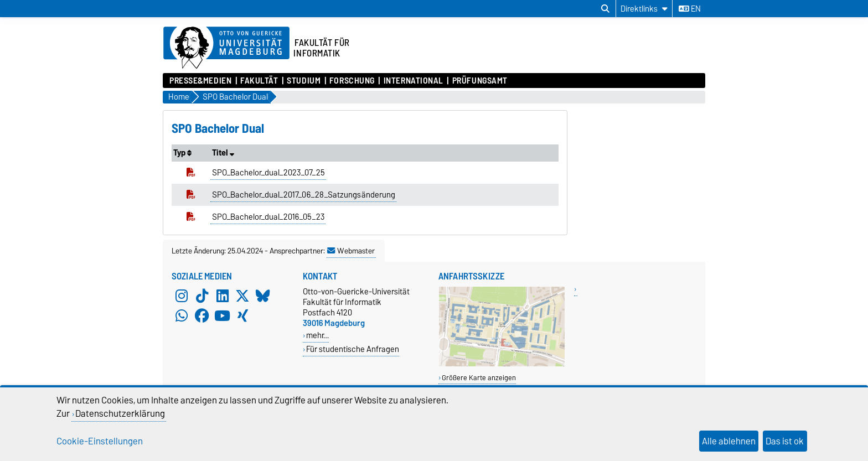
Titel (223, 153)
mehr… (317, 335)
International (414, 81)
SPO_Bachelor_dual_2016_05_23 (268, 217)
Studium (304, 81)
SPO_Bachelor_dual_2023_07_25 (268, 173)
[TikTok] (202, 296)
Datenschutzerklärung (120, 413)
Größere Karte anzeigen (479, 378)
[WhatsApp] (182, 316)
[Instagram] (182, 296)
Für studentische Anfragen (353, 349)
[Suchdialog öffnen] (605, 9)
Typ (182, 153)
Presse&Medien (200, 81)
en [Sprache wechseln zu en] (690, 9)
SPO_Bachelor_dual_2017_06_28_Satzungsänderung (304, 195)
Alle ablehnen (729, 441)
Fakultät (259, 81)
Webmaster (351, 251)
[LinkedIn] (223, 296)
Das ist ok (785, 441)
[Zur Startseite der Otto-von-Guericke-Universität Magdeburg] (226, 48)
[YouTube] (223, 316)
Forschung (352, 81)
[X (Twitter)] (242, 296)
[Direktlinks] (644, 9)
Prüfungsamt (480, 81)
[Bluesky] (263, 296)
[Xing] (242, 316)
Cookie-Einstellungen (100, 441)
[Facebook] (202, 316)
